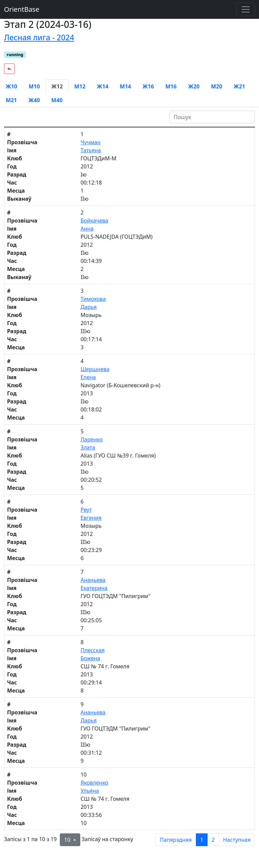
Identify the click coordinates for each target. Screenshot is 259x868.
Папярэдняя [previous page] (176, 840)
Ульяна (90, 791)
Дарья (89, 307)
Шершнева (95, 369)
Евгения (91, 518)
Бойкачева (95, 221)
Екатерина (94, 588)
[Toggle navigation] (246, 9)
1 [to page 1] (202, 840)
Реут (86, 510)
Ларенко (92, 439)
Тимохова (93, 299)
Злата (88, 447)
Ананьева (93, 580)
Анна (87, 229)
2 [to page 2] (213, 840)
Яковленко (95, 783)
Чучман (91, 142)
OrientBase (22, 9)
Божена (90, 658)
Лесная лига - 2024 (39, 37)
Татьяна (91, 150)
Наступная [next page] (237, 840)
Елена (88, 377)
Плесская (93, 650)
